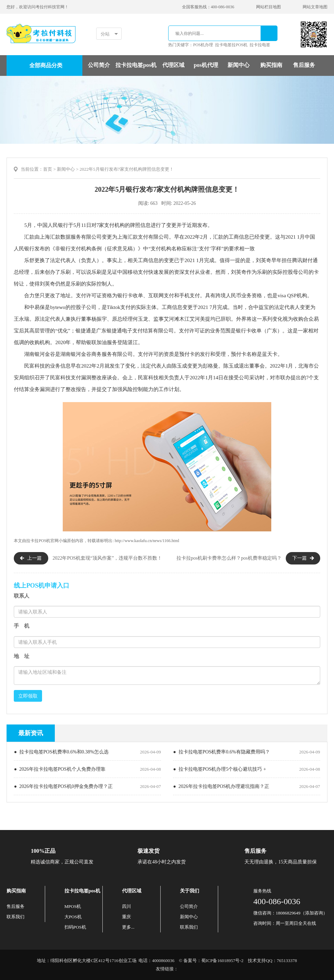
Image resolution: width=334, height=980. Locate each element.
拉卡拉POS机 (38, 541)
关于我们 (190, 891)
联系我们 (16, 917)
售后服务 (304, 65)
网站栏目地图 (269, 7)
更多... (128, 927)
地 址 (22, 656)
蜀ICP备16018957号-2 (222, 961)
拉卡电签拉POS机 (231, 45)
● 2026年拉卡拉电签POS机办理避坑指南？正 (221, 786)
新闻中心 (239, 65)
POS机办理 (203, 45)
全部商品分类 (46, 65)
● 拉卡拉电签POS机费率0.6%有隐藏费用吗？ (221, 752)
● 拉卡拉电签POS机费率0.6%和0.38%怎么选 (61, 752)
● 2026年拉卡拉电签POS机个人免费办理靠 (59, 769)
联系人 (22, 596)
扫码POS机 (75, 927)
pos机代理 (206, 65)
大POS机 (73, 917)
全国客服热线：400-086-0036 (208, 7)
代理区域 (173, 65)
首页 (48, 169)
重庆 (126, 917)
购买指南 (271, 65)
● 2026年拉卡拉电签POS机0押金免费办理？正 (63, 786)
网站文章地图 (315, 7)
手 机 (22, 626)
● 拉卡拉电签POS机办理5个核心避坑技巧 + (220, 769)
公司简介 (99, 65)
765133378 (287, 961)
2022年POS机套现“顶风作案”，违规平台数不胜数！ (107, 558)
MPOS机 (73, 906)
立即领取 (28, 696)
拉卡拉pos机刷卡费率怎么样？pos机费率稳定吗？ (229, 558)
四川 (126, 906)
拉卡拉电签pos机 (136, 65)
